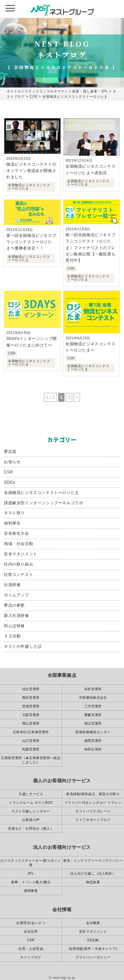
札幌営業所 (31, 749)
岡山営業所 (31, 723)
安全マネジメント (21, 554)
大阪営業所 (31, 715)
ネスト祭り (14, 513)
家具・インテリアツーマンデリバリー (93, 861)
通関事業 (31, 891)
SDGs (10, 482)
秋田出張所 (93, 749)
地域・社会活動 (19, 544)
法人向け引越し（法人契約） (93, 873)
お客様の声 (31, 820)
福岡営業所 (93, 741)
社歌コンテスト (19, 574)
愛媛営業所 (93, 715)
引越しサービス (31, 794)
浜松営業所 (93, 689)
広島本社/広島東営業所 (31, 732)
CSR (8, 472)
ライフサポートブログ (93, 820)
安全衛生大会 (17, 533)
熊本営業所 (31, 698)
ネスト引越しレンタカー (31, 811)
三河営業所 (93, 706)
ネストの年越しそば (23, 646)
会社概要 (93, 923)
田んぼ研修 (14, 626)
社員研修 (12, 585)
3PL (31, 873)
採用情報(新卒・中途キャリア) (93, 949)
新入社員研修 (17, 616)
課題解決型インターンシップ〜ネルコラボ (43, 503)
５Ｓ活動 (12, 636)
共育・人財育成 (31, 949)
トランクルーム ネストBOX (31, 803)
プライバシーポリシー (93, 957)
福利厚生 (12, 523)
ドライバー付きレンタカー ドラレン (93, 803)
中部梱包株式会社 (93, 698)
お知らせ (12, 462)
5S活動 (93, 940)
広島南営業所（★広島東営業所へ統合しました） (31, 760)
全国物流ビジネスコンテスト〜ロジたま (41, 493)
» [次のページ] (77, 397)
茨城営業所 (31, 706)
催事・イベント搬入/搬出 (31, 882)
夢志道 (10, 452)
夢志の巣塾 (14, 605)
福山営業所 (93, 723)
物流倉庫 (93, 882)
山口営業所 (31, 741)
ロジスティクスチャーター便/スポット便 (31, 863)
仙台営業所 (31, 689)
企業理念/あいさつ (31, 923)
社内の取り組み (19, 564)
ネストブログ (31, 957)
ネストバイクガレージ (93, 811)
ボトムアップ (17, 595)
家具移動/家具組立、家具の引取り (93, 794)
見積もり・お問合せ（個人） (31, 828)
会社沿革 (31, 931)
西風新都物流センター (93, 732)
